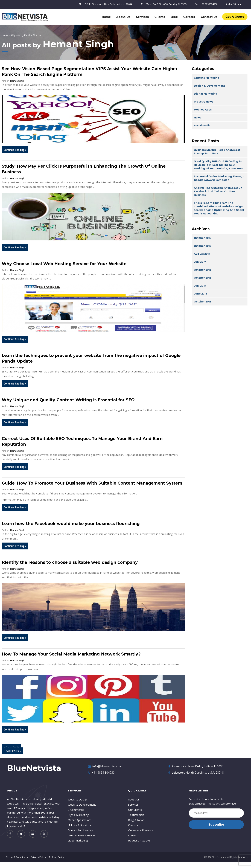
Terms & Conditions (17, 857)
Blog (174, 17)
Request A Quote (139, 840)
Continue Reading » (15, 150)
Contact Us (209, 17)
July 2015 (200, 286)
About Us (123, 17)
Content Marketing (207, 78)
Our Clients (135, 810)
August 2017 (202, 254)
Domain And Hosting (81, 830)
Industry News (204, 102)
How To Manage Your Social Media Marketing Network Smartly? (72, 654)
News (198, 118)
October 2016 (203, 270)
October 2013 (203, 302)
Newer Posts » (12, 751)
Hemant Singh (79, 44)
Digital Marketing (206, 94)
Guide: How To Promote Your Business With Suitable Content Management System (93, 483)
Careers (189, 17)
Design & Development (209, 86)
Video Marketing (78, 840)
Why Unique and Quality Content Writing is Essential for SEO (68, 400)
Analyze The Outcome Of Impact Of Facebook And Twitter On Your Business (218, 191)
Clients (160, 17)
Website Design (78, 799)
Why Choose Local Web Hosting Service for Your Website (65, 264)
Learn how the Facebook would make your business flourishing (71, 524)
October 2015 (203, 278)
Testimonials (136, 815)
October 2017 (203, 246)
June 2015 (200, 294)
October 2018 (203, 238)
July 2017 (200, 262)
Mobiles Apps (203, 110)
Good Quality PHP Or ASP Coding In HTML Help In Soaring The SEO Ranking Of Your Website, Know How (218, 165)
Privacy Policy (38, 857)
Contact (133, 835)
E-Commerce (76, 810)
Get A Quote (235, 17)
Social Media (202, 126)
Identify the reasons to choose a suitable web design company (70, 562)
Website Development (82, 805)
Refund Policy (57, 857)
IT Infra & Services (79, 825)
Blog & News (136, 820)
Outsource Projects (141, 830)
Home (106, 17)
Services (142, 17)
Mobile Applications (80, 820)
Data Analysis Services (82, 835)
